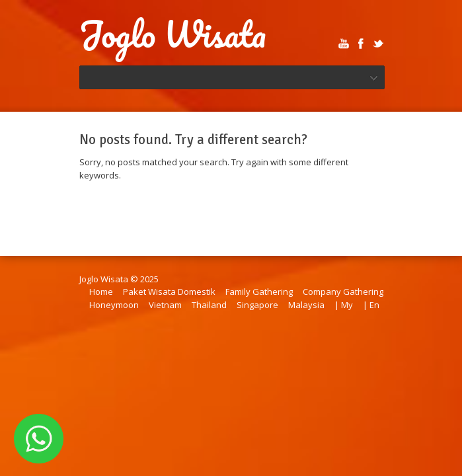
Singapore (257, 305)
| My (344, 305)
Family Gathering (259, 292)
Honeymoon (114, 305)
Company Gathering (343, 292)
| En (371, 305)
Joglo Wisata (173, 34)
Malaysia (306, 305)
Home (101, 292)
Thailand (209, 305)
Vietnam (165, 305)
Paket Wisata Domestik (169, 292)
